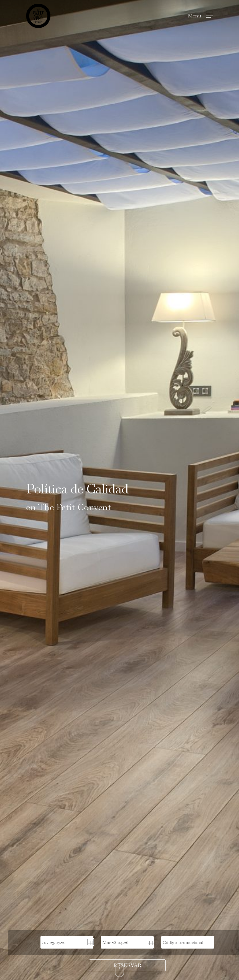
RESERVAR (127, 965)
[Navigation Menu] (200, 15)
